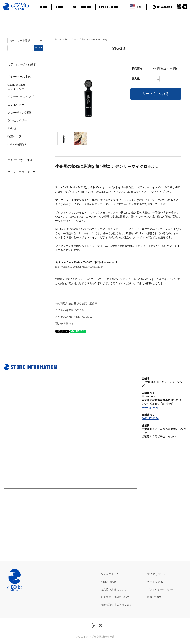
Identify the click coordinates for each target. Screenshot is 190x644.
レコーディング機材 (75, 39)
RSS (149, 597)
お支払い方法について (114, 590)
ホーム (58, 39)
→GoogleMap (150, 407)
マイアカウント (156, 574)
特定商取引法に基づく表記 (116, 605)
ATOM (158, 597)
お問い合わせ (108, 582)
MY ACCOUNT (162, 7)
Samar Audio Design (99, 39)
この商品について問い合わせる (74, 317)
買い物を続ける (64, 324)
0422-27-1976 (150, 418)
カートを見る (155, 582)
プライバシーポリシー (160, 590)
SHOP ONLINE (82, 7)
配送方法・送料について (115, 597)
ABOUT (60, 7)
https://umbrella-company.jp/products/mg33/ (79, 267)
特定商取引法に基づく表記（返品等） (78, 304)
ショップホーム (110, 574)
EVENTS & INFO (110, 7)
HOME (44, 7)
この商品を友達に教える (70, 310)
